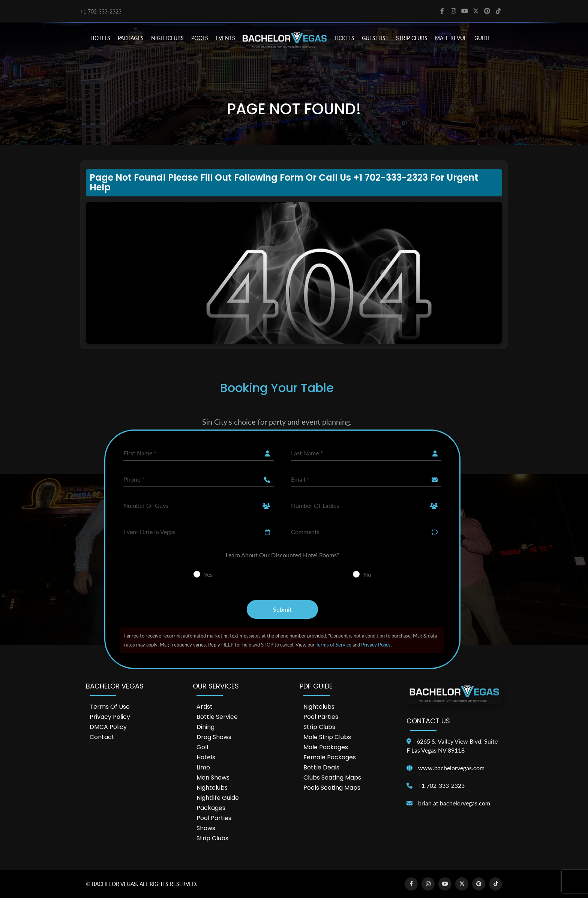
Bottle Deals (321, 767)
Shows (206, 828)
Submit (282, 609)
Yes (208, 574)
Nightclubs (212, 788)
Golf (203, 747)
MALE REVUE (451, 38)
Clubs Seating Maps (332, 778)
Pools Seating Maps (332, 788)
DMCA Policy (108, 727)
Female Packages (330, 757)
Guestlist (375, 38)
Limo (203, 767)
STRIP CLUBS (412, 38)
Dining (205, 727)
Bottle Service (217, 717)
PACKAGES (131, 38)
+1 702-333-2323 (101, 11)
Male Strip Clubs (327, 737)
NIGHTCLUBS (167, 38)
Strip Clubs (212, 838)
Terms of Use (110, 707)
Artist (205, 707)
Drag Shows (214, 737)
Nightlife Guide (218, 798)
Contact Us (428, 721)
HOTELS (100, 38)
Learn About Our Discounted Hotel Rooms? (283, 555)
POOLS (200, 38)
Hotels (206, 757)
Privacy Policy (376, 645)
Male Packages (326, 747)
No (367, 574)
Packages (211, 808)
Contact (102, 737)
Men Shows (213, 778)
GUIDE (482, 38)
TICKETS (344, 38)
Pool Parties (214, 818)
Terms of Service (334, 645)
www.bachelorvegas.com (451, 768)
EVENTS (225, 38)
